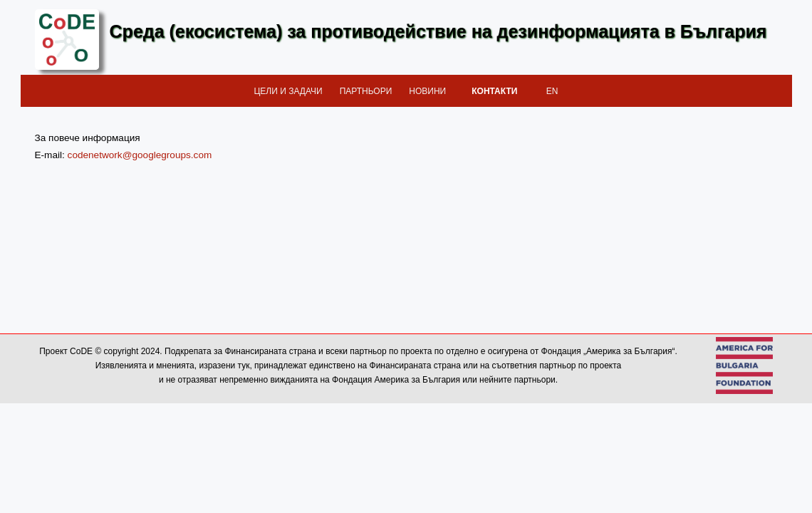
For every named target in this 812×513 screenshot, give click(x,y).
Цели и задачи (288, 91)
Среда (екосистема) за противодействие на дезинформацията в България (438, 31)
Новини (427, 91)
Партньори (366, 91)
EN (552, 91)
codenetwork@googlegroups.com (140, 155)
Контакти (494, 91)
